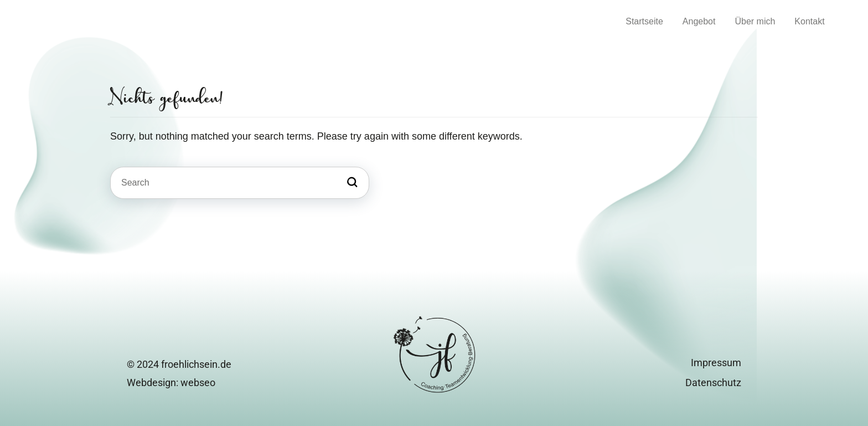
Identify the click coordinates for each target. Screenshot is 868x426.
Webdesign (151, 383)
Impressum (716, 363)
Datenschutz (713, 383)
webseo (198, 383)
